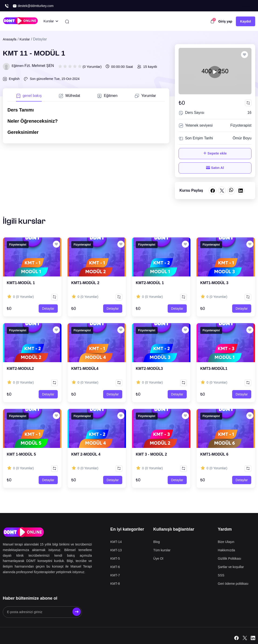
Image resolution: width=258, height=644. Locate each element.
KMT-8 (115, 584)
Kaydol (246, 21)
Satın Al (215, 168)
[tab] (29, 97)
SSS (221, 575)
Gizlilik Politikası (229, 559)
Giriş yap (225, 21)
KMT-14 (116, 542)
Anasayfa (10, 39)
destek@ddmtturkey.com (33, 6)
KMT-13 (116, 550)
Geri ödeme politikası (233, 584)
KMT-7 (115, 575)
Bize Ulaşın (226, 542)
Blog (156, 542)
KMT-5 (115, 559)
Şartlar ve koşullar (231, 567)
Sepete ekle (215, 153)
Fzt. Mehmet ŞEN (39, 66)
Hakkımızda (226, 550)
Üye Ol (158, 559)
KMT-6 (115, 567)
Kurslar (25, 39)
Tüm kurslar (162, 550)
